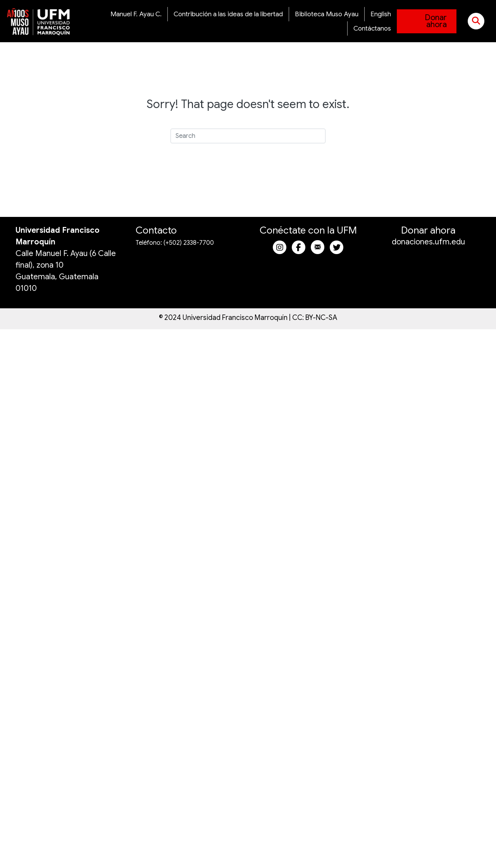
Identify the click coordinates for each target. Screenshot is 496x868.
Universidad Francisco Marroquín (235, 318)
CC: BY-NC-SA (315, 318)
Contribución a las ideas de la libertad (228, 14)
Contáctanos (372, 28)
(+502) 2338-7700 (189, 243)
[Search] (248, 136)
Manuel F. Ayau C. (136, 14)
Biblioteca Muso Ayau (327, 14)
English (381, 14)
